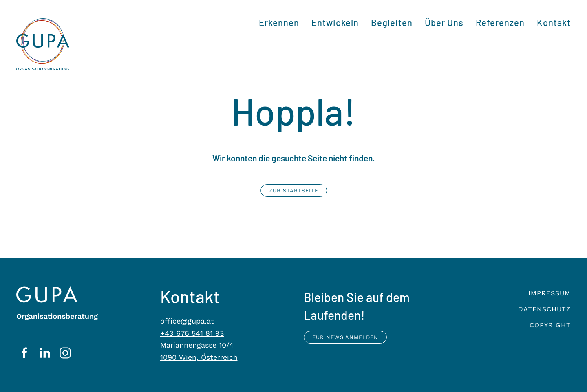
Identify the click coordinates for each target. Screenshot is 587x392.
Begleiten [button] (392, 22)
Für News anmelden (345, 337)
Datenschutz (544, 309)
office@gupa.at (187, 321)
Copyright (550, 325)
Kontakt (554, 22)
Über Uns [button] (444, 22)
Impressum (549, 293)
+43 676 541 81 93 (192, 333)
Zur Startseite (294, 190)
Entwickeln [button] (335, 22)
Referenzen (500, 22)
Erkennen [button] (279, 22)
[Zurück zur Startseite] (43, 44)
